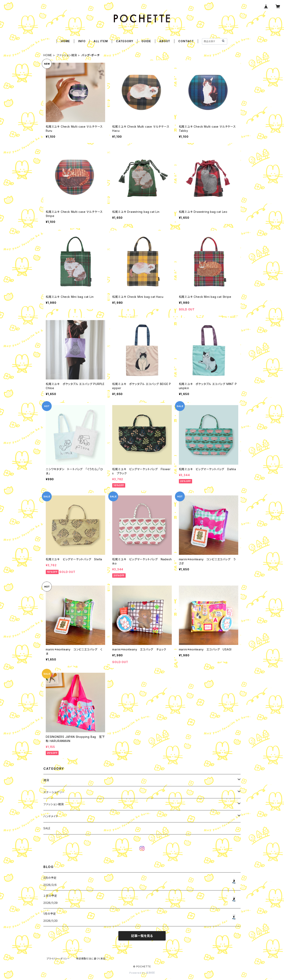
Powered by (142, 973)
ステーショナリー (54, 792)
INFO (82, 41)
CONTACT (186, 41)
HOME (65, 41)
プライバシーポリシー (58, 959)
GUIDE (146, 41)
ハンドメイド (51, 816)
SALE (47, 828)
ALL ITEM (101, 41)
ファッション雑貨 (67, 55)
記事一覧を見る (142, 936)
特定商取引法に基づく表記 (91, 959)
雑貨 (46, 780)
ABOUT (165, 41)
